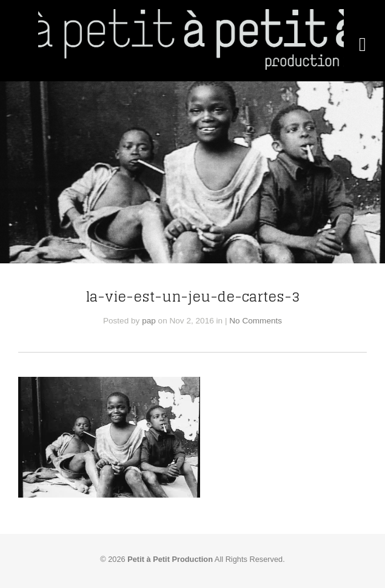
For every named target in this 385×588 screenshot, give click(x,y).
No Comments (256, 321)
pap (149, 321)
